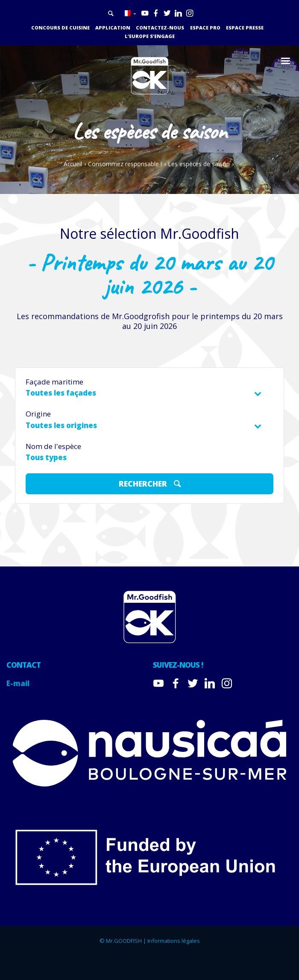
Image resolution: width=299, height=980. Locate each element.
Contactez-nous (160, 28)
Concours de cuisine (60, 28)
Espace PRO (205, 28)
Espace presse (245, 28)
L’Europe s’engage (150, 36)
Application (113, 28)
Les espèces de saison (199, 164)
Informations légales (174, 941)
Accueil (73, 164)
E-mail (18, 683)
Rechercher (151, 483)
